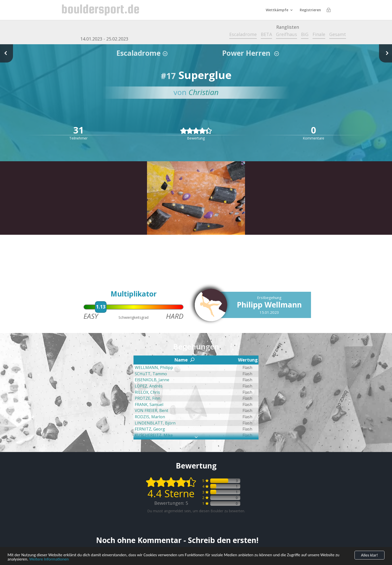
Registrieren (310, 10)
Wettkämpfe (277, 10)
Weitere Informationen (49, 560)
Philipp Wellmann (269, 305)
